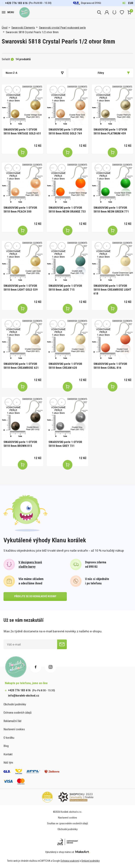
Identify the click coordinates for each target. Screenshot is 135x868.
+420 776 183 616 (16, 3)
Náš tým (8, 763)
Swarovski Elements (23, 28)
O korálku (9, 738)
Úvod (5, 28)
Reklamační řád (12, 721)
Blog (6, 746)
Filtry (114, 73)
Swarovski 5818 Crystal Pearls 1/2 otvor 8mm (32, 32)
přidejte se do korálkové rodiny (35, 596)
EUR (131, 3)
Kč (124, 3)
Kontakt (8, 754)
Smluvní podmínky (91, 861)
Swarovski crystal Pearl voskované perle (62, 28)
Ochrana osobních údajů (17, 713)
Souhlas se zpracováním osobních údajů (67, 823)
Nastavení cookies (14, 729)
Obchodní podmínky (15, 704)
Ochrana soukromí (70, 861)
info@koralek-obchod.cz (24, 695)
